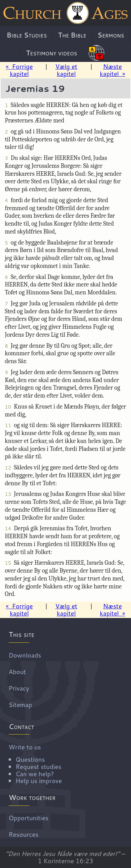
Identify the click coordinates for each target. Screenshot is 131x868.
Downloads (25, 655)
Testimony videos (52, 53)
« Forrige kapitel (19, 70)
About (17, 671)
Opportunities (28, 818)
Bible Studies (27, 35)
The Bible (72, 35)
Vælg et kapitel (66, 70)
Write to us (68, 763)
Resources (24, 834)
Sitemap (20, 704)
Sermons (111, 35)
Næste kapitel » (113, 70)
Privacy (19, 688)
